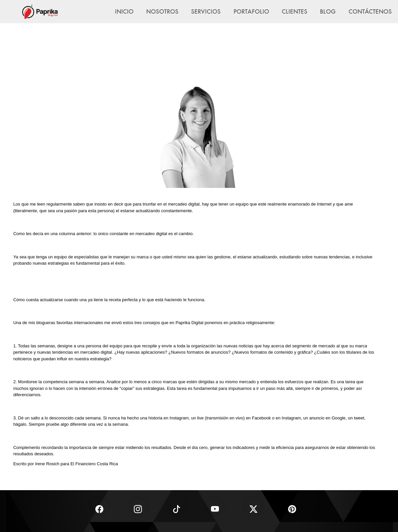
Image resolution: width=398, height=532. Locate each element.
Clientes (295, 11)
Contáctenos (370, 11)
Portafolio (251, 11)
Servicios (206, 11)
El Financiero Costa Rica (94, 464)
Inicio (124, 11)
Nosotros (162, 11)
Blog (328, 11)
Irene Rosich (47, 464)
